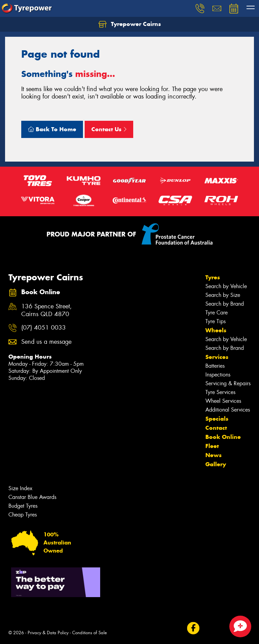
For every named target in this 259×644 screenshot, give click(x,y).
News (213, 455)
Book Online (223, 437)
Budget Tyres (23, 506)
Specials (217, 419)
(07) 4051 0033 (44, 328)
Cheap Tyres (23, 515)
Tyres (213, 277)
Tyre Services (220, 392)
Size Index (20, 488)
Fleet (212, 446)
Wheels (216, 330)
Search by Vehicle (226, 286)
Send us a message (46, 342)
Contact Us (109, 129)
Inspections (218, 375)
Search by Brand (225, 304)
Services (217, 357)
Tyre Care (217, 313)
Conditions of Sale (90, 633)
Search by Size (223, 295)
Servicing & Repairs (228, 383)
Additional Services (228, 410)
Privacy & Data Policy (48, 633)
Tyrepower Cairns (130, 24)
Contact (216, 428)
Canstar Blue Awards (32, 497)
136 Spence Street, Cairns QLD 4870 (47, 310)
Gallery (216, 464)
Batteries (215, 366)
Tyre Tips (215, 321)
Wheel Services (223, 401)
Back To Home (52, 129)
